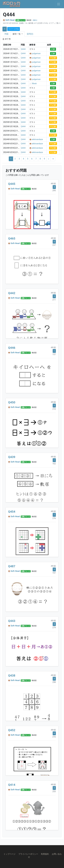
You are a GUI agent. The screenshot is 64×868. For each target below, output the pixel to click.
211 (54, 300)
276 (54, 518)
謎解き (35, 20)
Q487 (12, 566)
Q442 (12, 293)
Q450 (12, 402)
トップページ (9, 854)
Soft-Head (10, 20)
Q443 (12, 621)
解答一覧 (17, 34)
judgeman (36, 53)
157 (54, 354)
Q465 (12, 239)
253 (54, 791)
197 (54, 573)
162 (54, 464)
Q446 (12, 348)
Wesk (34, 83)
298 (54, 682)
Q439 (12, 457)
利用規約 (45, 854)
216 (54, 737)
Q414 (12, 785)
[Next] (49, 159)
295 (54, 191)
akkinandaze (37, 139)
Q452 (12, 730)
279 (54, 628)
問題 (7, 34)
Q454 (12, 512)
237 (54, 245)
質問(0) (30, 34)
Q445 (12, 184)
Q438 (12, 676)
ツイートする (14, 29)
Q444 (23, 49)
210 (54, 409)
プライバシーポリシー (28, 854)
